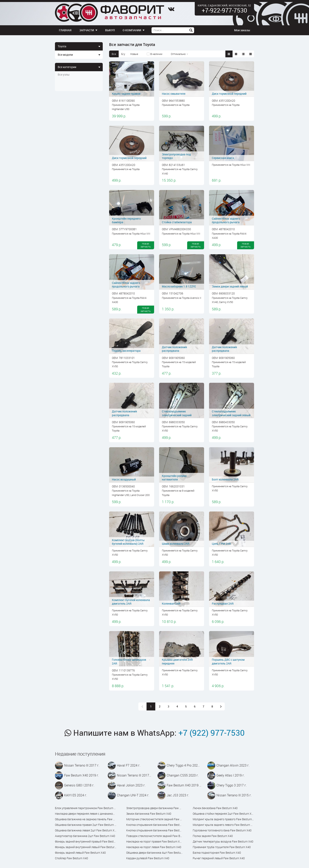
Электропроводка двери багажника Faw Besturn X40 (154, 808)
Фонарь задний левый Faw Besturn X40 (80, 853)
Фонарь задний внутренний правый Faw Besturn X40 (86, 841)
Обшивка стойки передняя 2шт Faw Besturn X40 (223, 814)
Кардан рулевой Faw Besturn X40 (148, 858)
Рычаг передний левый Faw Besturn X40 (219, 858)
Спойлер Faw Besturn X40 (71, 858)
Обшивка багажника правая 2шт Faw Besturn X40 (86, 825)
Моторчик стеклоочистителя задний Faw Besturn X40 (154, 819)
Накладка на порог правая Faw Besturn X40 (154, 841)
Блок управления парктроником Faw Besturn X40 (86, 808)
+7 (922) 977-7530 (212, 733)
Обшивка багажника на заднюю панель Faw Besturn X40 (86, 819)
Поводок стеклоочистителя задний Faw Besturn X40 (154, 836)
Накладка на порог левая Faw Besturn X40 (154, 847)
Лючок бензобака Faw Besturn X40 (215, 808)
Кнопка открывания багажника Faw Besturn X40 (154, 825)
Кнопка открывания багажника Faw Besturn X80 (154, 830)
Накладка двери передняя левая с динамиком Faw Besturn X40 (86, 814)
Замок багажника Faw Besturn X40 (149, 814)
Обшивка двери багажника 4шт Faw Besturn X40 (154, 853)
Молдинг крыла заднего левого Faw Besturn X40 (223, 825)
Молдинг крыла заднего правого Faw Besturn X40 (223, 819)
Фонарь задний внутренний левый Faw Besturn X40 (86, 847)
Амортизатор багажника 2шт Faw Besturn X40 (85, 836)
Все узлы (64, 75)
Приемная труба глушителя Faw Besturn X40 (222, 847)
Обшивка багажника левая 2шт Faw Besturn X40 (86, 830)
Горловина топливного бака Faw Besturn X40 (222, 830)
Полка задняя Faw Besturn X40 (213, 836)
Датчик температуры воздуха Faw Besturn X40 (223, 841)
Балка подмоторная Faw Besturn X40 (217, 853)
